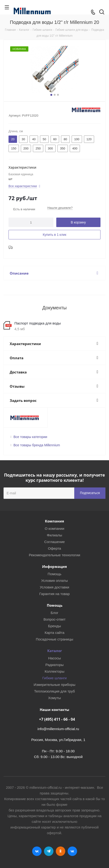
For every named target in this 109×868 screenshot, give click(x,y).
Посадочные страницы (54, 639)
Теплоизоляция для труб (54, 691)
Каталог (55, 651)
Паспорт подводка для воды (38, 323)
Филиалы (54, 535)
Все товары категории (30, 437)
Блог (54, 613)
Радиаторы (54, 665)
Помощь (55, 574)
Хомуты (55, 698)
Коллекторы (55, 671)
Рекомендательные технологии (54, 555)
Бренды (54, 626)
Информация (54, 566)
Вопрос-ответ (54, 619)
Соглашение (54, 542)
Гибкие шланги (54, 678)
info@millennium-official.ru (58, 729)
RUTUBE (72, 851)
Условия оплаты (54, 581)
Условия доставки (54, 587)
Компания (54, 521)
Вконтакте (37, 851)
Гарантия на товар (54, 594)
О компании (54, 528)
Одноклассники (61, 851)
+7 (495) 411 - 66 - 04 (57, 719)
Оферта (54, 548)
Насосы (54, 658)
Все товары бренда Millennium (37, 445)
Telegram (49, 851)
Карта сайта (55, 633)
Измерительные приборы (54, 685)
